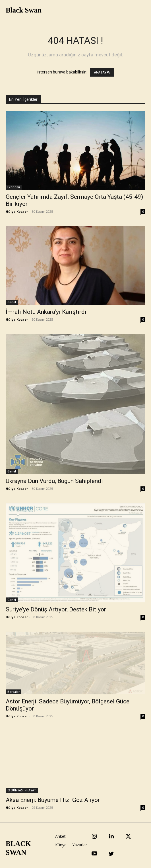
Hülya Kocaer (17, 211)
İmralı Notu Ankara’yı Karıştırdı (46, 312)
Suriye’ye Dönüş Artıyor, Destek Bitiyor (56, 609)
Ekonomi (14, 187)
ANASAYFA (102, 72)
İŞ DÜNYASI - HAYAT (22, 790)
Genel (12, 302)
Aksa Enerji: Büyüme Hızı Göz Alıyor (53, 800)
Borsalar (14, 692)
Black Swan (24, 10)
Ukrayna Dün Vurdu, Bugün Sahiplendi (54, 481)
